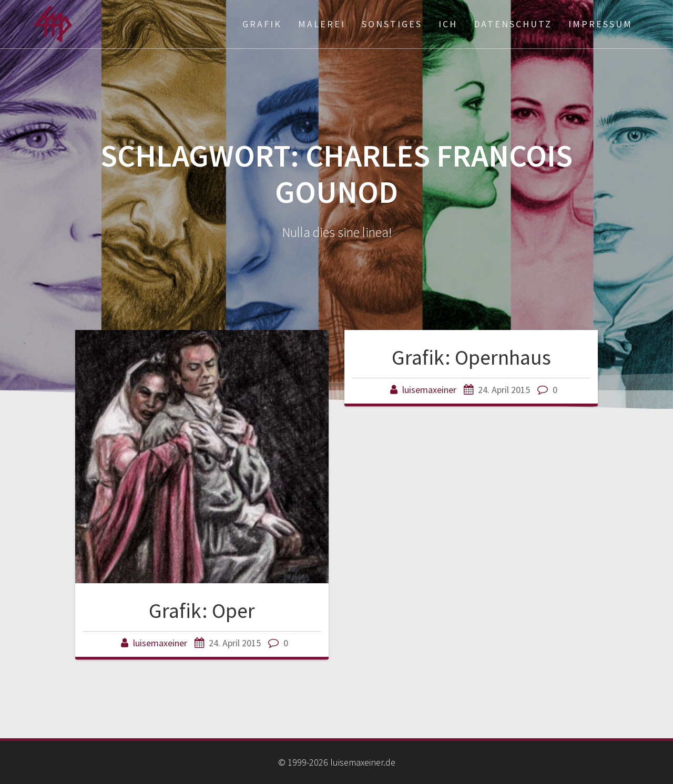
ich (448, 24)
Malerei (322, 24)
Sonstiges (392, 24)
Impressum (600, 24)
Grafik (262, 24)
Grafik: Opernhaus (471, 357)
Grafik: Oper (202, 611)
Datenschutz (513, 24)
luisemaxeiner (160, 643)
